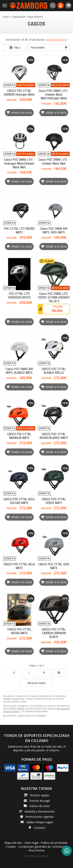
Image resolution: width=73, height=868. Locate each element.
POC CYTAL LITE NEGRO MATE (19, 230)
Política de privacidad (54, 843)
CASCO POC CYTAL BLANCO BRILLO (54, 371)
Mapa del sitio (13, 843)
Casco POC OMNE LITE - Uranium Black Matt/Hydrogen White (54, 95)
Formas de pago (40, 801)
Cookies (11, 847)
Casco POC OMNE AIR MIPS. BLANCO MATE (19, 371)
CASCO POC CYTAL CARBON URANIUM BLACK (54, 633)
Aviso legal (31, 843)
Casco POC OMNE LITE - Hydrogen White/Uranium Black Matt (19, 163)
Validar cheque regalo (40, 822)
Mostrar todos (57, 40)
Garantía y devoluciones (40, 811)
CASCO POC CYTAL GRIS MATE (54, 566)
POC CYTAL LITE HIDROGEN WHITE (19, 296)
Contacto (40, 828)
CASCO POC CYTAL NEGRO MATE (19, 631)
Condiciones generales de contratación (43, 847)
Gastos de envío (40, 806)
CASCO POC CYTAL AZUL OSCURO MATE (19, 501)
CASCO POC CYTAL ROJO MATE (19, 566)
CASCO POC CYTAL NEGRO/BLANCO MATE (54, 436)
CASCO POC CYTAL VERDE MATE (54, 501)
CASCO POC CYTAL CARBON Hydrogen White (19, 93)
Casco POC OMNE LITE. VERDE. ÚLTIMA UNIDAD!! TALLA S (54, 297)
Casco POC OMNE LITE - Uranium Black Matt (54, 161)
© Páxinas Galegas (36, 856)
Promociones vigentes (40, 817)
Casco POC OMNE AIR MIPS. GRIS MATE (54, 230)
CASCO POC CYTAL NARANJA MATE (19, 436)
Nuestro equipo (40, 795)
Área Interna (37, 850)
